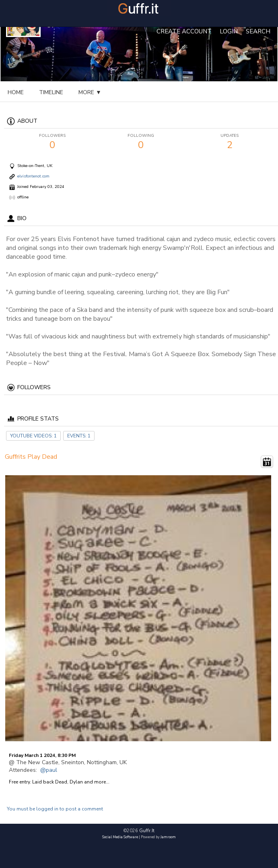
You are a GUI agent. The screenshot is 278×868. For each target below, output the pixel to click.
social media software (120, 837)
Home (16, 92)
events (90, 92)
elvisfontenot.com (33, 177)
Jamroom (168, 837)
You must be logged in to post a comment (55, 809)
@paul (49, 770)
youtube (129, 92)
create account (184, 31)
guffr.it (147, 831)
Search (258, 31)
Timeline (51, 92)
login (229, 31)
